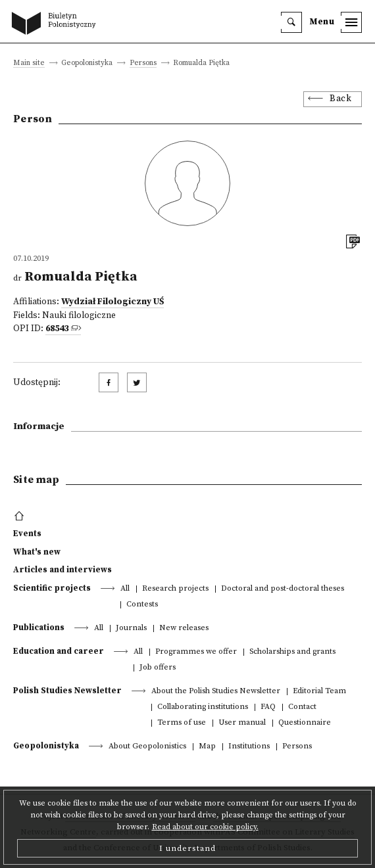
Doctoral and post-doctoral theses (283, 589)
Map (207, 747)
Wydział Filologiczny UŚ (113, 302)
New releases (184, 628)
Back (340, 99)
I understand (187, 848)
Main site (29, 63)
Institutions (249, 747)
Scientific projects (52, 588)
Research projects (175, 589)
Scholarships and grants (292, 652)
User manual (242, 723)
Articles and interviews (63, 570)
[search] (291, 22)
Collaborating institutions (203, 707)
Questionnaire (305, 723)
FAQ (268, 707)
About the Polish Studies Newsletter (216, 692)
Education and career (59, 651)
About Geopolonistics (147, 747)
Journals (131, 628)
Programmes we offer (196, 652)
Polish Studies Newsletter (67, 691)
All (125, 589)
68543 (57, 329)
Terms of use (182, 723)
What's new (37, 552)
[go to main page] (57, 24)
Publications (39, 628)
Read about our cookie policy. (205, 827)
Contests (142, 605)
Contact (302, 707)
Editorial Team (319, 692)
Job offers (158, 668)
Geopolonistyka (46, 746)
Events (27, 534)
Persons (143, 63)
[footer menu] (21, 516)
